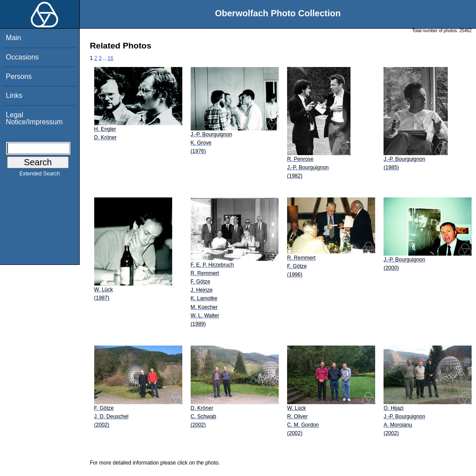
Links (14, 95)
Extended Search (40, 175)
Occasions (22, 57)
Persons (19, 76)
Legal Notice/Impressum (34, 118)
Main (13, 38)
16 (110, 58)
